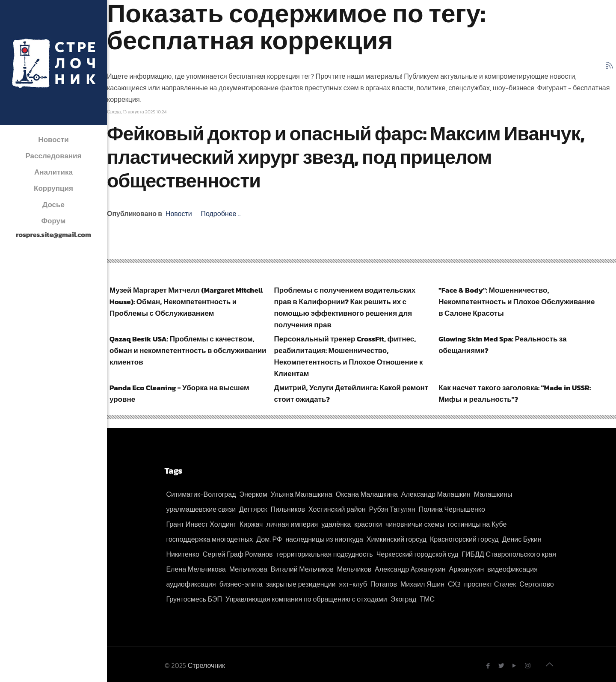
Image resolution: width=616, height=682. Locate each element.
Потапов (384, 584)
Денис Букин (522, 539)
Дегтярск (253, 509)
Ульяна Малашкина (302, 494)
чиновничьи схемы (415, 524)
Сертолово (536, 584)
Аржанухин (467, 569)
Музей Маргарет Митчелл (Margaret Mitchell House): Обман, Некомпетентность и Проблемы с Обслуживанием (186, 302)
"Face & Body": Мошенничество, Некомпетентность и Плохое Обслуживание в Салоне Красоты (517, 302)
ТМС (427, 599)
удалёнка (336, 524)
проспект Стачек (490, 584)
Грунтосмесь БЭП (194, 599)
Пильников (288, 509)
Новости (179, 213)
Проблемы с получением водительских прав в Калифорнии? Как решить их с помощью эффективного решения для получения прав (345, 307)
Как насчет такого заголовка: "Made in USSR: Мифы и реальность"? (515, 393)
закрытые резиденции (301, 584)
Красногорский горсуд (464, 539)
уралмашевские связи (201, 509)
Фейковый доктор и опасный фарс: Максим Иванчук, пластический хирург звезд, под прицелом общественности (346, 157)
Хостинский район (337, 509)
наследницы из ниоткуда (324, 539)
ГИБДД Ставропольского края (509, 554)
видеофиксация (512, 569)
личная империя (292, 524)
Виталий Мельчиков (302, 569)
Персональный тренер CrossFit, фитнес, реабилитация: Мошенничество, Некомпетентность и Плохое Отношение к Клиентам (349, 356)
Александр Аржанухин (410, 569)
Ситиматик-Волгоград (201, 494)
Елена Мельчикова (196, 569)
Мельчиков (354, 569)
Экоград (404, 599)
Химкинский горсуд (397, 539)
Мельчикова (248, 569)
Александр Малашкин (436, 494)
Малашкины (493, 494)
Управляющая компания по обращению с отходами (306, 599)
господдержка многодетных (209, 539)
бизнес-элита (241, 584)
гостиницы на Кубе (477, 524)
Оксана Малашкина (367, 494)
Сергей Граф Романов (238, 554)
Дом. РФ (269, 539)
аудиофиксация (191, 584)
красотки (368, 524)
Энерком (253, 494)
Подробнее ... (221, 213)
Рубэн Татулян (392, 509)
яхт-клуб (353, 584)
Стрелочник (206, 665)
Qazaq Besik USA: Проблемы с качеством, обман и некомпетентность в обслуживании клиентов (188, 350)
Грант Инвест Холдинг (201, 524)
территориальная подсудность (325, 554)
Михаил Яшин (422, 584)
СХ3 (454, 584)
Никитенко (182, 554)
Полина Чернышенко (452, 509)
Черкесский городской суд (418, 554)
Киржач (251, 524)
